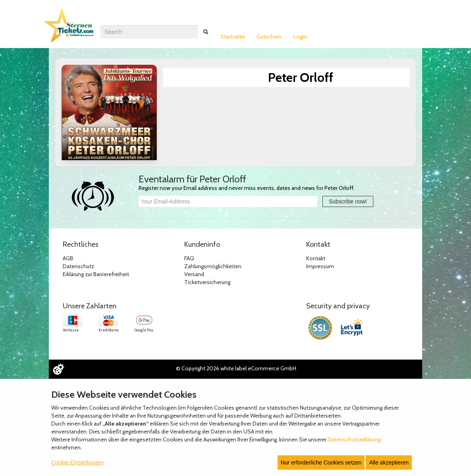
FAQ (189, 258)
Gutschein (269, 37)
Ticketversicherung (207, 282)
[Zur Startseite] (71, 29)
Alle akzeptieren (389, 462)
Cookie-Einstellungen (77, 462)
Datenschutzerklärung (354, 439)
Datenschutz (78, 266)
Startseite (233, 37)
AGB (68, 258)
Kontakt (316, 258)
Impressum (320, 266)
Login (300, 37)
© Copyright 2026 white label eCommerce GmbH (236, 368)
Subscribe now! (348, 201)
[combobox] (149, 32)
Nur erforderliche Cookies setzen (321, 462)
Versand (194, 274)
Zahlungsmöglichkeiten (213, 266)
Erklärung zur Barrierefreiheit (96, 274)
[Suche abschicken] (206, 32)
